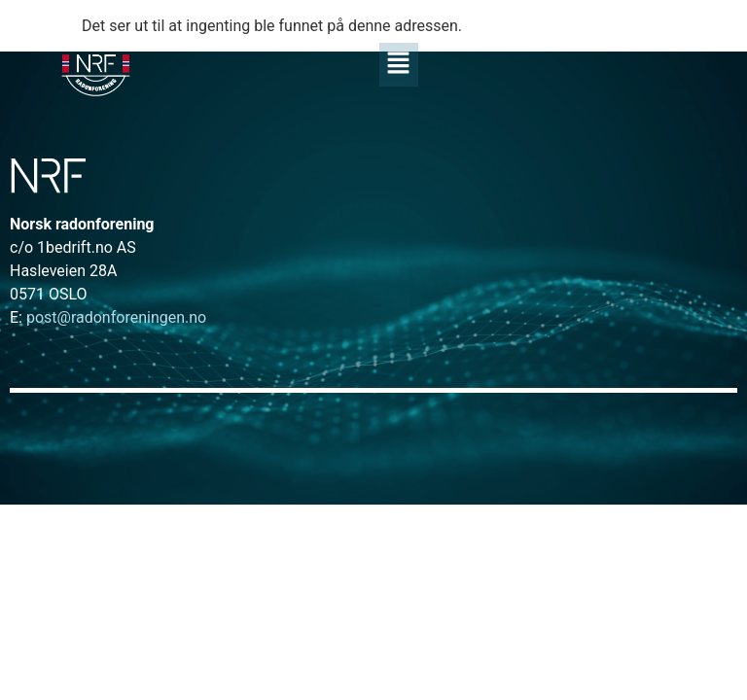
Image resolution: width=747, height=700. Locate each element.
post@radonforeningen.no (108, 317)
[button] (398, 64)
